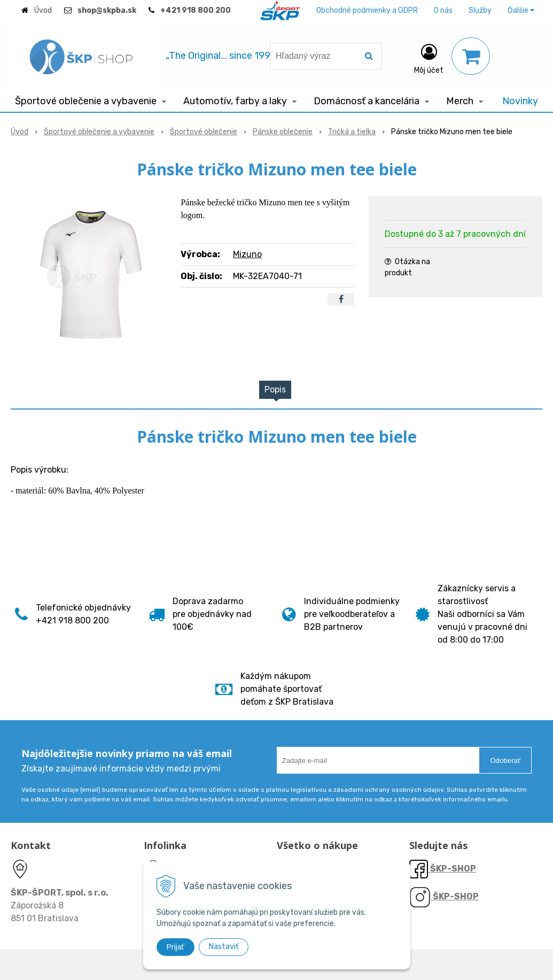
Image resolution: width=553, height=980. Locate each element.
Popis (275, 389)
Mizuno (247, 254)
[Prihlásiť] (429, 58)
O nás (443, 10)
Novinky (520, 101)
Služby (480, 10)
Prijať (176, 947)
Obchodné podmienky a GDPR (367, 10)
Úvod (43, 10)
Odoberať (505, 761)
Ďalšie (521, 10)
